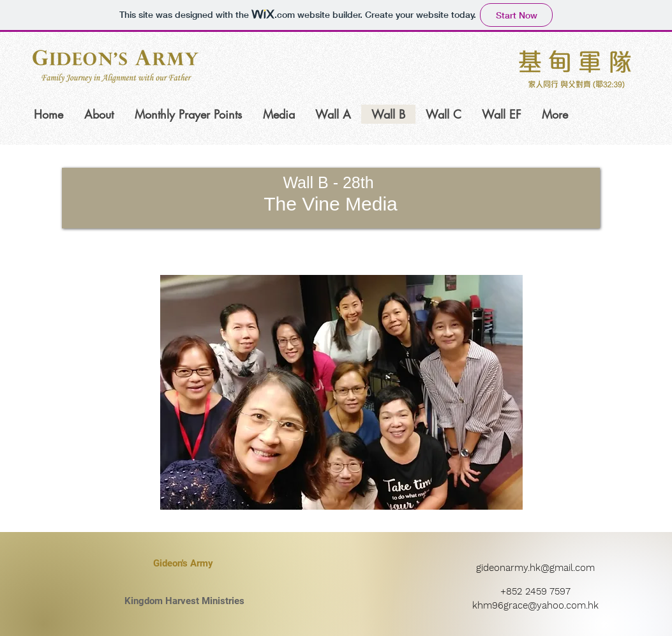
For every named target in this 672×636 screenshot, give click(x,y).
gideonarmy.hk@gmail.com (535, 568)
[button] (341, 392)
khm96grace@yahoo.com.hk (535, 605)
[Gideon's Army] (183, 563)
